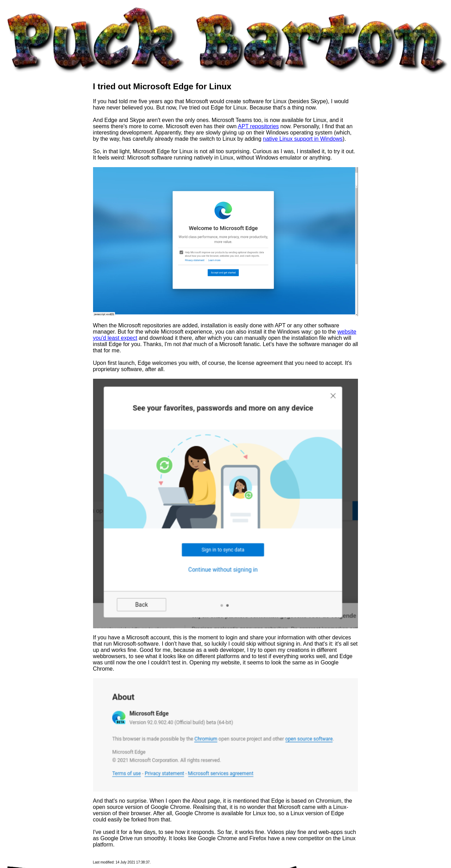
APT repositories (258, 126)
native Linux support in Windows (303, 139)
